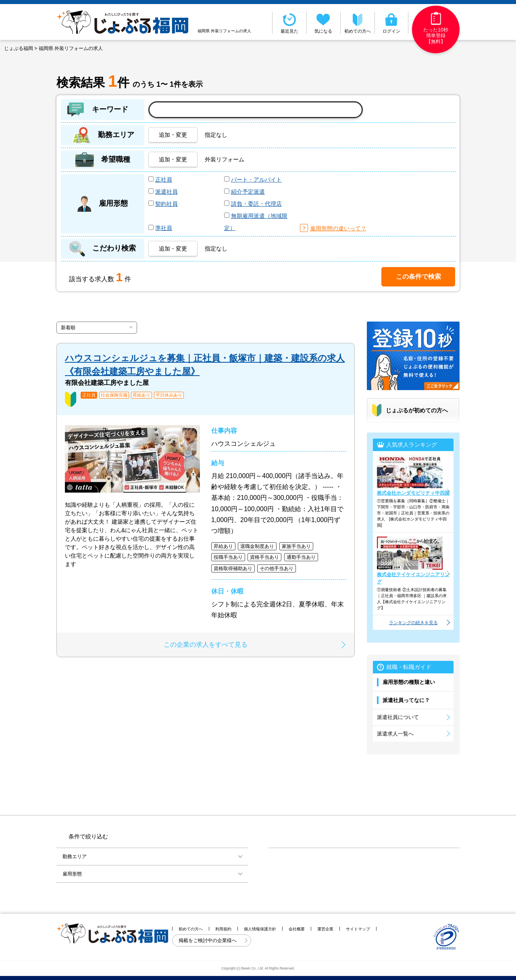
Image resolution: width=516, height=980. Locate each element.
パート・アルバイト (256, 180)
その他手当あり (277, 568)
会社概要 (297, 929)
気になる (324, 23)
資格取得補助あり (233, 568)
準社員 (164, 228)
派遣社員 (166, 192)
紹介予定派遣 (248, 192)
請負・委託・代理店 (256, 204)
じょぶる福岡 (19, 48)
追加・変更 (173, 135)
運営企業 (325, 929)
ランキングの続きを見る (413, 623)
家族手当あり (296, 546)
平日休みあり (169, 395)
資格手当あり (264, 557)
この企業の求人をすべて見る (206, 645)
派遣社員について (398, 717)
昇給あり (141, 395)
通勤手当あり (301, 557)
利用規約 (223, 929)
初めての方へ (358, 23)
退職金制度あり (257, 546)
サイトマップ (358, 929)
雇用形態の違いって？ (338, 228)
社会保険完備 (114, 395)
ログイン (392, 23)
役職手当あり (228, 557)
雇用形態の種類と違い (409, 682)
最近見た (289, 23)
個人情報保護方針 (260, 929)
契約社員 (166, 204)
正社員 (164, 180)
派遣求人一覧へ (395, 734)
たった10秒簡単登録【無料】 (436, 28)
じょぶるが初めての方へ (417, 410)
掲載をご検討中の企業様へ (208, 940)
